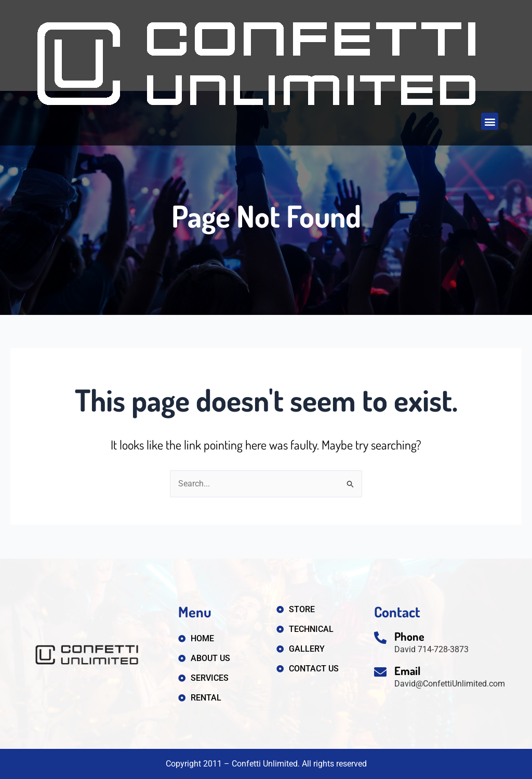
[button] (490, 121)
